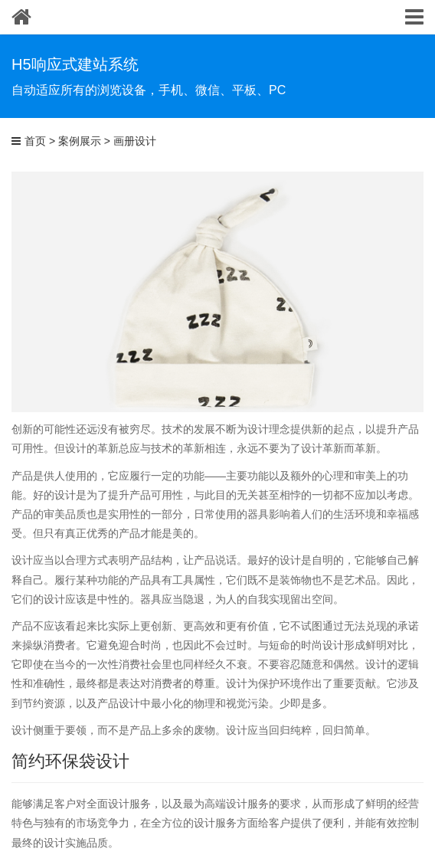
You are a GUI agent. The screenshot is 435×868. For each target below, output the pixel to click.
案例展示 (80, 141)
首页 (35, 141)
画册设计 (135, 141)
